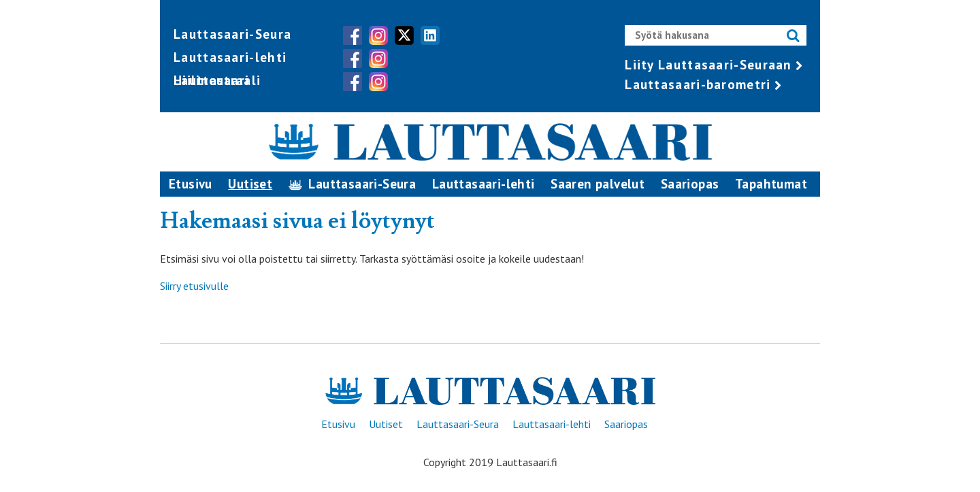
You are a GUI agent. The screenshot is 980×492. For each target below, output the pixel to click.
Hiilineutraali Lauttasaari (217, 80)
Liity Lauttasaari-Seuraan (708, 65)
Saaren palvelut (598, 184)
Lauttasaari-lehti (230, 57)
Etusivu (191, 184)
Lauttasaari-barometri (698, 84)
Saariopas (690, 184)
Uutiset (250, 184)
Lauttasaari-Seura (232, 34)
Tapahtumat (771, 184)
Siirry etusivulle (194, 286)
